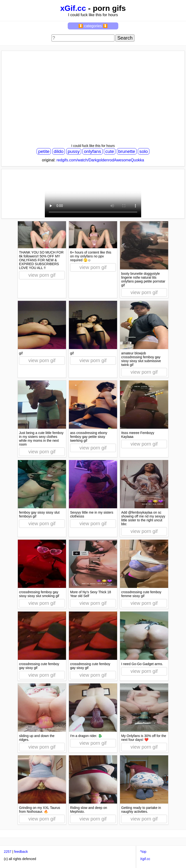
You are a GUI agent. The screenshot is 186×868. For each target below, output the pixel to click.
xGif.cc (73, 8)
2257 (8, 852)
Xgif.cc (145, 859)
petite (44, 151)
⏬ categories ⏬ (93, 26)
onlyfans (92, 151)
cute (110, 151)
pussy (74, 151)
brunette (127, 151)
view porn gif (42, 275)
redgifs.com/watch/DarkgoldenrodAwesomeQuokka (100, 160)
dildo (59, 151)
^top (143, 852)
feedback (21, 852)
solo (143, 151)
